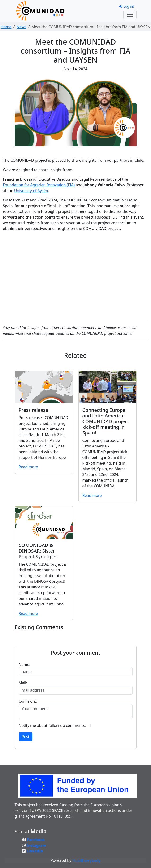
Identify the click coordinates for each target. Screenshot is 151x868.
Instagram (36, 845)
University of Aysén (31, 191)
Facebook (36, 840)
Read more (28, 467)
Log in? (127, 6)
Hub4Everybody (86, 860)
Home (6, 27)
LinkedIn (35, 851)
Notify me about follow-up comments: (52, 725)
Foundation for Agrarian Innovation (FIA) (39, 185)
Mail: (23, 683)
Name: (24, 664)
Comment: (28, 701)
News (21, 27)
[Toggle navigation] (130, 15)
